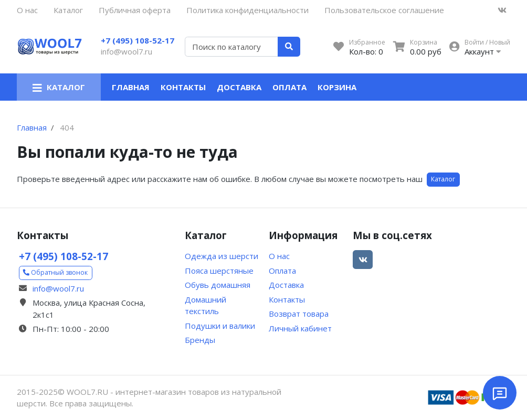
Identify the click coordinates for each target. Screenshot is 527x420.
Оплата (289, 87)
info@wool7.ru (127, 51)
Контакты (183, 87)
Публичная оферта (135, 10)
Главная (131, 87)
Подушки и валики (220, 326)
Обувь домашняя (218, 285)
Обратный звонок (55, 272)
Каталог (68, 10)
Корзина (337, 87)
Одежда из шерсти (222, 256)
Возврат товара (299, 314)
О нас (27, 10)
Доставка (239, 87)
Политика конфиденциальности (247, 10)
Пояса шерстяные (219, 271)
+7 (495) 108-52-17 (138, 40)
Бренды (200, 340)
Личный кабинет (300, 328)
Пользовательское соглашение (384, 10)
